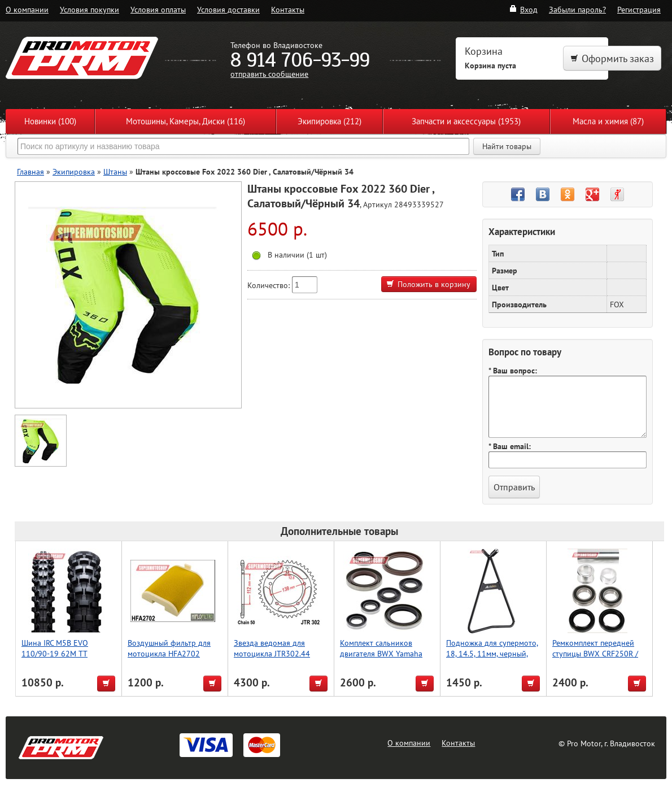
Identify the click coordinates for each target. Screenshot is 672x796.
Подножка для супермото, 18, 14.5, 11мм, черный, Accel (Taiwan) (492, 653)
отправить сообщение (269, 74)
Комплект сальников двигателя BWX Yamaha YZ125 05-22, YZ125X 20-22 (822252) (385, 659)
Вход (523, 9)
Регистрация (639, 9)
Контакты (288, 9)
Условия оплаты (158, 9)
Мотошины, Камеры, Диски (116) (186, 121)
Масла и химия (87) (608, 121)
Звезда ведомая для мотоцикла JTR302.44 (272, 648)
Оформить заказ (612, 58)
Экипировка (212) (330, 121)
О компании (27, 9)
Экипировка (74, 171)
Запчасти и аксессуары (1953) (466, 121)
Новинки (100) (50, 121)
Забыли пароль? (577, 9)
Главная (30, 171)
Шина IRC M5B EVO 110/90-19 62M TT (55, 648)
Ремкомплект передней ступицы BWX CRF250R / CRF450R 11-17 (595, 653)
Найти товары (507, 146)
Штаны (115, 171)
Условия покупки (90, 9)
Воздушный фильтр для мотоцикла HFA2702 (169, 648)
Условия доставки (228, 9)
